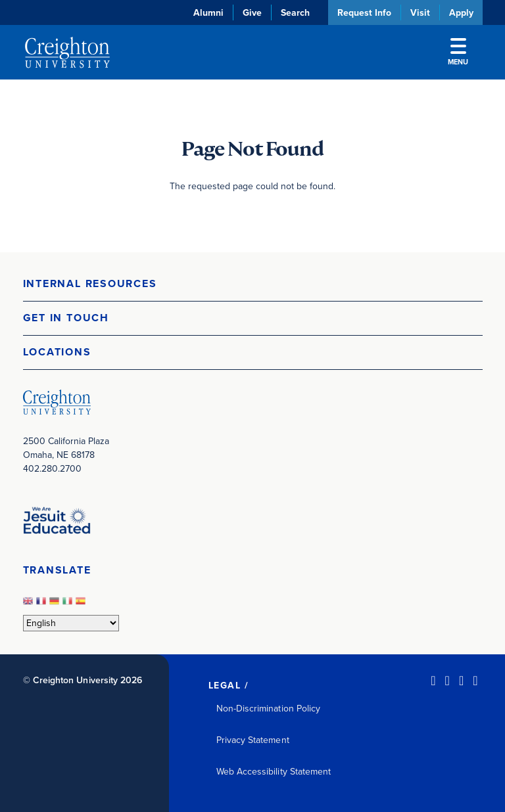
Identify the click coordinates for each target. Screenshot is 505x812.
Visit (420, 12)
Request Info (364, 12)
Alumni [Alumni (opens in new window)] (208, 12)
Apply (461, 12)
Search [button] (295, 12)
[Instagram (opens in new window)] (461, 681)
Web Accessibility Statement (274, 772)
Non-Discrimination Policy (269, 709)
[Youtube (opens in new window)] (475, 681)
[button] (253, 284)
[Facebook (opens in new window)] (447, 681)
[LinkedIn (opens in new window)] (433, 681)
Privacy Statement (253, 740)
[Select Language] (71, 623)
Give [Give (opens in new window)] (252, 12)
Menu (458, 53)
